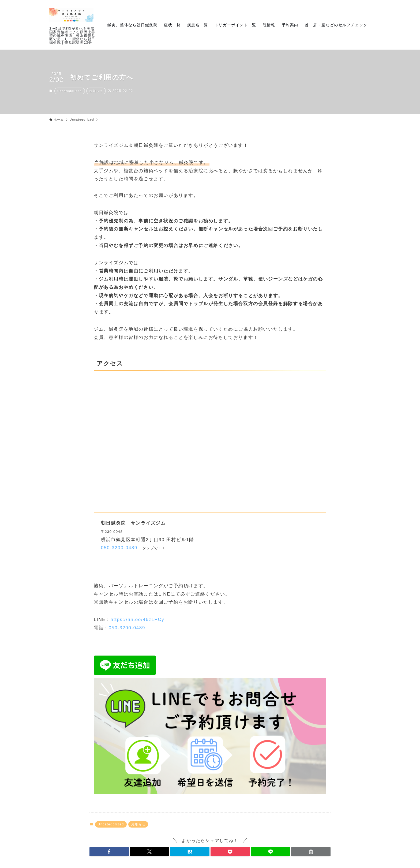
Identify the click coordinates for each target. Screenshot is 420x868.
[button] (109, 852)
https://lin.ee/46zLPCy (138, 620)
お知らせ (96, 91)
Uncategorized (70, 91)
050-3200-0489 (119, 548)
